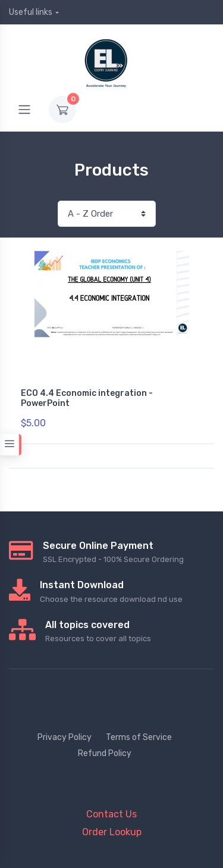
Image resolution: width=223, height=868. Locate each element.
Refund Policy (105, 753)
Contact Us (111, 814)
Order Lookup (112, 832)
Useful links (31, 12)
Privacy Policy (65, 737)
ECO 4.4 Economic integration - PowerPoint (87, 398)
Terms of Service (139, 737)
